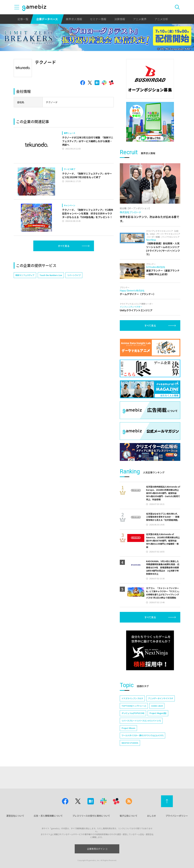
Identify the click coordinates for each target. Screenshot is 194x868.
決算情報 (120, 19)
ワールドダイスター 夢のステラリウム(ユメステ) (142, 735)
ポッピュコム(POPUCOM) (133, 713)
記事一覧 (23, 19)
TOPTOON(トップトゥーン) (134, 706)
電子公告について (129, 816)
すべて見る (64, 246)
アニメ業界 (140, 19)
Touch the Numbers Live (51, 275)
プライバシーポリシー (177, 816)
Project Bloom (128, 728)
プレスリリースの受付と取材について (91, 816)
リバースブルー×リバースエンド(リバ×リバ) (141, 721)
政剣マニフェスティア (25, 275)
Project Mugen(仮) (158, 713)
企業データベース (47, 19)
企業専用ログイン (97, 849)
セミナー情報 (98, 19)
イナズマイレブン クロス (132, 698)
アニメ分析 (161, 19)
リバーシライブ (74, 275)
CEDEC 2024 (157, 706)
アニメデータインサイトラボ (161, 698)
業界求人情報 (74, 19)
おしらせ (151, 816)
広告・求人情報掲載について (48, 816)
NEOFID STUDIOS (130, 743)
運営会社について (15, 816)
